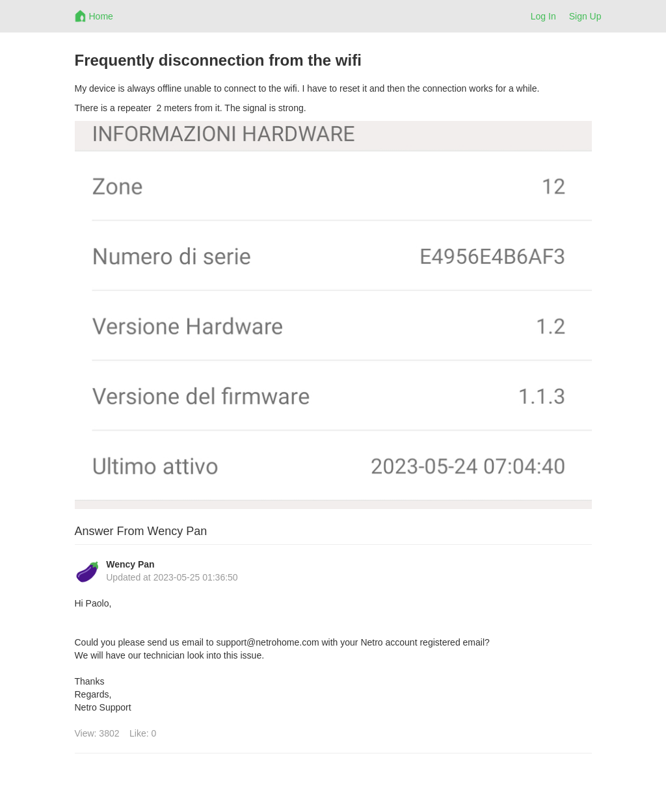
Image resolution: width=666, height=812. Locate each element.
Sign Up (585, 16)
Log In (543, 16)
